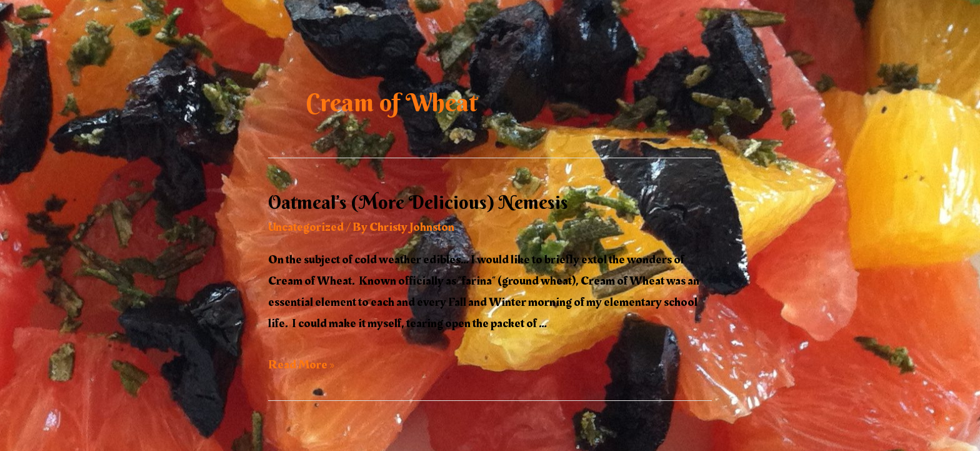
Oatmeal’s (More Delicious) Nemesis (418, 202)
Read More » (301, 365)
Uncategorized (306, 227)
